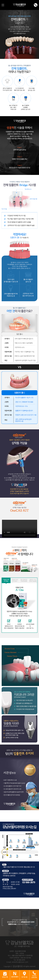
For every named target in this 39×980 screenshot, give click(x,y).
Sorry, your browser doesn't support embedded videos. (20, 529)
